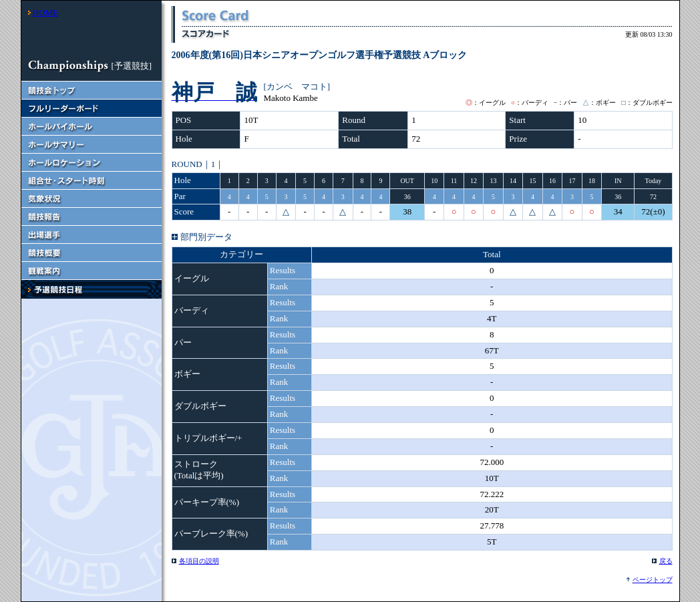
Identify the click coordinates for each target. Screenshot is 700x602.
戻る (666, 561)
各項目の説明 (199, 561)
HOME (45, 12)
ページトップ (653, 580)
